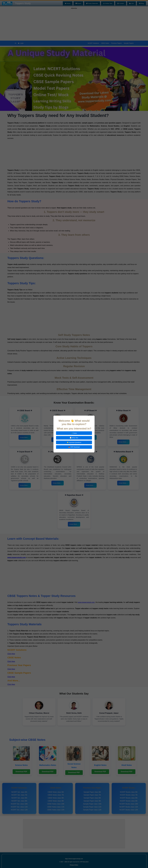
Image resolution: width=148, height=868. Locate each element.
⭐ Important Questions (74, 442)
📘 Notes (74, 433)
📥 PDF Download (74, 447)
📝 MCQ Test (74, 438)
